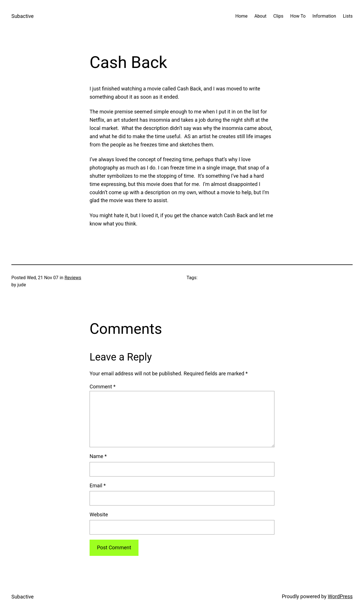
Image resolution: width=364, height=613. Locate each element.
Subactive (22, 16)
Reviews (73, 278)
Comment (103, 387)
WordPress (340, 596)
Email (98, 485)
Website (99, 514)
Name (98, 456)
